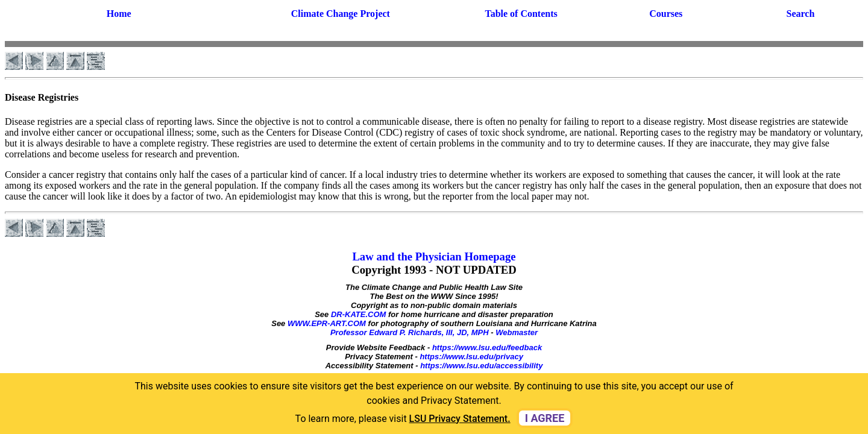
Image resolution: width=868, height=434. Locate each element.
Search (801, 14)
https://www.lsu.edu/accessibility (481, 366)
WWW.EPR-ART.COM (327, 323)
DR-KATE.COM (358, 314)
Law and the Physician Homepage (434, 256)
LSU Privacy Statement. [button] (460, 419)
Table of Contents (521, 14)
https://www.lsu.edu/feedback (487, 348)
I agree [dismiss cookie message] (545, 418)
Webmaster (517, 332)
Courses (666, 14)
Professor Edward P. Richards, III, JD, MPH (410, 332)
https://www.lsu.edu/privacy (471, 357)
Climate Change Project (341, 14)
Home (119, 14)
